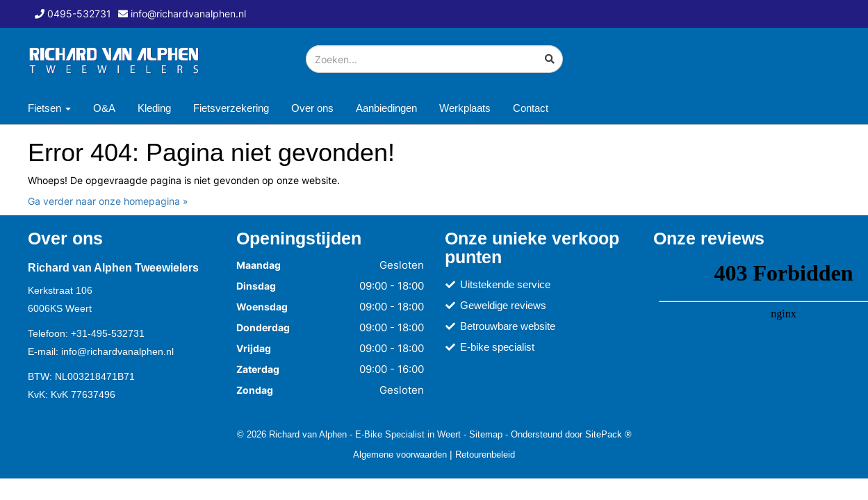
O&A (104, 108)
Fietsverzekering (231, 108)
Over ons (312, 108)
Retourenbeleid (485, 454)
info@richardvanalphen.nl (117, 351)
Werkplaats (465, 108)
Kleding (154, 108)
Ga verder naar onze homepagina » (108, 201)
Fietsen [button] (49, 108)
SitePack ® (608, 434)
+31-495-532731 (108, 333)
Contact (531, 108)
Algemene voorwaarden (400, 454)
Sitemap (486, 434)
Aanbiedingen (386, 108)
